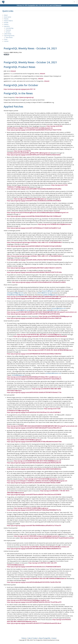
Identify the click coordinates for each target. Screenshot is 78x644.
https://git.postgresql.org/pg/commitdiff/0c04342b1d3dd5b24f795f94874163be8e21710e (34, 392)
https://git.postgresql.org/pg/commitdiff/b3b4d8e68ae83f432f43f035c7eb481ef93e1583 (34, 582)
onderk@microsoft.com (54, 310)
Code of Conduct (33, 638)
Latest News (8, 34)
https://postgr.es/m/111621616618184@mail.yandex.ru (41, 479)
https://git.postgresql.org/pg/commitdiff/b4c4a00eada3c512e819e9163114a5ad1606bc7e (34, 379)
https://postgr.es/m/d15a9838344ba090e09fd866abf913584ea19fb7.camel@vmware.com (34, 377)
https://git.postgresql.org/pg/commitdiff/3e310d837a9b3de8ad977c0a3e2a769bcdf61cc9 (34, 428)
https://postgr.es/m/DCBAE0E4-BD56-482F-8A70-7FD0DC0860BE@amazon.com (37, 461)
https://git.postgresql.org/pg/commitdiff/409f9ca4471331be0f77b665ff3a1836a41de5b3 (34, 155)
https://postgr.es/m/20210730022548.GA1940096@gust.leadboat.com (28, 600)
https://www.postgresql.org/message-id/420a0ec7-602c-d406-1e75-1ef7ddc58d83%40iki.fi (35, 242)
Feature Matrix (8, 21)
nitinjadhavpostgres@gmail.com (17, 295)
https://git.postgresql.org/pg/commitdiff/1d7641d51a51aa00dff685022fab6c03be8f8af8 (40, 336)
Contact (54, 638)
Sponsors (7, 26)
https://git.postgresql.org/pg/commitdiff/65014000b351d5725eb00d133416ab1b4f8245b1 (34, 246)
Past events (9, 37)
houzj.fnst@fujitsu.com (49, 291)
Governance (8, 17)
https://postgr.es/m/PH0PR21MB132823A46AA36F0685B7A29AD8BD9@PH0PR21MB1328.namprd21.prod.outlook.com (42, 426)
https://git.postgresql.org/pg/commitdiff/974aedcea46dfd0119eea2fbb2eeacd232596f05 (34, 494)
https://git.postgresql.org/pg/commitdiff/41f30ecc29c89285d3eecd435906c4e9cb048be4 (34, 201)
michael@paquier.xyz (18, 375)
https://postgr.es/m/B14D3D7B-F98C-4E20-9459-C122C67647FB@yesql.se (39, 334)
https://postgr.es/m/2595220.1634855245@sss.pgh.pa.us (31, 508)
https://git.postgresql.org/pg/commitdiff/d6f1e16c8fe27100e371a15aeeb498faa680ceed (34, 298)
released (13, 71)
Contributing (9, 28)
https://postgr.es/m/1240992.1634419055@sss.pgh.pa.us (24, 440)
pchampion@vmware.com (53, 373)
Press (6, 39)
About (6, 15)
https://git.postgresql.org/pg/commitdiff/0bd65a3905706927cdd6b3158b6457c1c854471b (34, 268)
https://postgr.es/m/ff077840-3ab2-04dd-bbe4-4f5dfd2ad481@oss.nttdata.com (45, 547)
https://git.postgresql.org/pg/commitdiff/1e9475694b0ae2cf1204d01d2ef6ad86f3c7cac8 (34, 228)
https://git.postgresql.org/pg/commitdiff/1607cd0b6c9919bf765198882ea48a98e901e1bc (34, 548)
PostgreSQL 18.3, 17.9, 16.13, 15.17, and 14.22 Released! (45, 5)
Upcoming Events (9, 36)
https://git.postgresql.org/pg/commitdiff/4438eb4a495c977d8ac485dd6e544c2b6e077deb (34, 441)
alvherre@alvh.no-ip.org (44, 293)
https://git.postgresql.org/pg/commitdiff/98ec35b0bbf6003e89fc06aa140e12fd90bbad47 (34, 216)
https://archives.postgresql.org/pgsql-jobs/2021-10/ (20, 89)
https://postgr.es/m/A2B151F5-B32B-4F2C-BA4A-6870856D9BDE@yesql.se (50, 350)
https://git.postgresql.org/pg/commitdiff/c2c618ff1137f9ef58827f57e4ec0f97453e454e (33, 314)
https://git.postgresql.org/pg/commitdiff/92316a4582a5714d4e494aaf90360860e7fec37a (34, 510)
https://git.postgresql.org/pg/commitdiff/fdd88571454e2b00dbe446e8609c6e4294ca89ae (34, 189)
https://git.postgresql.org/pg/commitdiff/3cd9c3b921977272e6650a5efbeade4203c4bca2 (34, 623)
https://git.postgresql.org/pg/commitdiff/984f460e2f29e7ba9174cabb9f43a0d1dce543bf (47, 538)
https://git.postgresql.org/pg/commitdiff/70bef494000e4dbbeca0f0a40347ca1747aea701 (34, 525)
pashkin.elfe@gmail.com (50, 295)
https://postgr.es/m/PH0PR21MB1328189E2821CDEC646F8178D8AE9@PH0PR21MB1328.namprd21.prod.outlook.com (42, 312)
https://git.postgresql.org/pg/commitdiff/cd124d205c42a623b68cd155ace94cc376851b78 (34, 318)
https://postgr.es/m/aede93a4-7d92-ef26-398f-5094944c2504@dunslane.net (43, 578)
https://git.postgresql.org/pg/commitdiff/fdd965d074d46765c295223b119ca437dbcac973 (34, 602)
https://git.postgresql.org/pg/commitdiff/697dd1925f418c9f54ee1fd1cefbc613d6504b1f (34, 412)
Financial (8, 30)
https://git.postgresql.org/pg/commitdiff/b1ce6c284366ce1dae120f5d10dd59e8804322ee (34, 469)
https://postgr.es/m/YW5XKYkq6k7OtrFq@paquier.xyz (30, 199)
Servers (8, 32)
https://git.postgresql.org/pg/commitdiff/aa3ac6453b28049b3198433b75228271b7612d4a (34, 272)
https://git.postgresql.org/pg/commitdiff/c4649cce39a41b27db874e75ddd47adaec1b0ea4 (34, 260)
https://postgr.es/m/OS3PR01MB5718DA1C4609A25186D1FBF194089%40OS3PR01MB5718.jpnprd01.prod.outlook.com (42, 297)
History (6, 24)
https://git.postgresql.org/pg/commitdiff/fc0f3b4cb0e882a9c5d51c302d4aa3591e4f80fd (39, 282)
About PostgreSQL (45, 638)
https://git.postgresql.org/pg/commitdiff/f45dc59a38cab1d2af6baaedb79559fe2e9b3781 (34, 463)
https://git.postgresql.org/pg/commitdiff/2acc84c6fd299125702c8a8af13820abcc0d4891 (34, 482)
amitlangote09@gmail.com (15, 293)
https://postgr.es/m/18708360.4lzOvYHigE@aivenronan (54, 224)
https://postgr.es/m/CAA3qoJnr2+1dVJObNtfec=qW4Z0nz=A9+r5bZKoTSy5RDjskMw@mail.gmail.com (37, 481)
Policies (6, 19)
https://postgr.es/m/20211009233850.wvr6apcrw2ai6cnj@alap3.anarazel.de (37, 536)
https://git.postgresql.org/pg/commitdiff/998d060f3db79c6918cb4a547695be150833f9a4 (34, 354)
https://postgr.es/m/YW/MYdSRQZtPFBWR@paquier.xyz (55, 316)
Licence (6, 41)
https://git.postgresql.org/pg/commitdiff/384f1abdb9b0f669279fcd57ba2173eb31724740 (34, 130)
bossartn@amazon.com (59, 308)
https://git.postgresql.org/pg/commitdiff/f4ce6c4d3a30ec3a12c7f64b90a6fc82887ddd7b (34, 566)
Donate (6, 23)
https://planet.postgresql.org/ (25, 97)
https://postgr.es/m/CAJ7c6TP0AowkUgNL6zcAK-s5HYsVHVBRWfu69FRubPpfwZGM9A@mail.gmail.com (38, 212)
